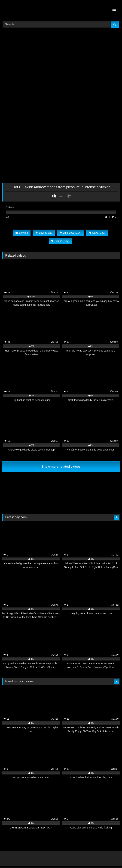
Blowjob (22, 233)
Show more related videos (61, 466)
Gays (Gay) (97, 233)
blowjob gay (44, 233)
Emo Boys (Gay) (71, 233)
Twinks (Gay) (60, 241)
